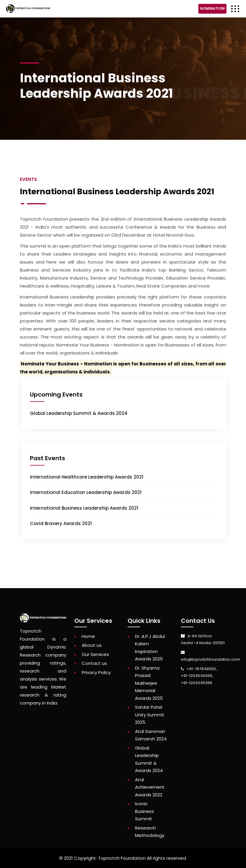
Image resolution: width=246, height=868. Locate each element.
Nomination (212, 8)
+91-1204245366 (197, 683)
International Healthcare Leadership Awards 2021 (87, 477)
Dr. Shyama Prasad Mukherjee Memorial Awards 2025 (149, 683)
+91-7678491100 (202, 669)
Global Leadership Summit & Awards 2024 (79, 413)
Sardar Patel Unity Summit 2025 (150, 715)
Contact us (94, 663)
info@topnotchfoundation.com (210, 659)
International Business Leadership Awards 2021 (84, 508)
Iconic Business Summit (144, 811)
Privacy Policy (96, 672)
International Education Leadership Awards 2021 (86, 492)
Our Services (95, 654)
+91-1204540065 (197, 676)
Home (88, 636)
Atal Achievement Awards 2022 (150, 787)
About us (92, 645)
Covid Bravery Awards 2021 (61, 523)
